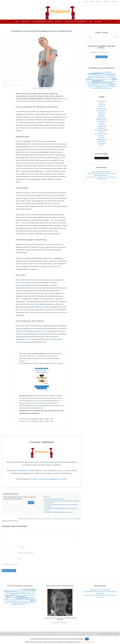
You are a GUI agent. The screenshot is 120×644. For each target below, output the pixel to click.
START (17, 22)
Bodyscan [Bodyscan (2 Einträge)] (91, 77)
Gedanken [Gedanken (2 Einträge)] (102, 77)
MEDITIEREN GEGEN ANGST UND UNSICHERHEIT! (36, 519)
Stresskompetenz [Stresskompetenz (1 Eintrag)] (91, 87)
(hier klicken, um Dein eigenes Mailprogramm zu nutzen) (48, 479)
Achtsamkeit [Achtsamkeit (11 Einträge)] (95, 74)
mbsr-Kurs (100, 125)
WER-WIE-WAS (26, 22)
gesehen (101, 114)
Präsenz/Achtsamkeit (100, 130)
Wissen (100, 145)
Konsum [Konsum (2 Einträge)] (102, 79)
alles (100, 103)
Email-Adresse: (101, 52)
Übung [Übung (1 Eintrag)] (110, 88)
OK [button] (87, 639)
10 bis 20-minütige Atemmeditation (42, 304)
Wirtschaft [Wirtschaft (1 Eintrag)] (93, 88)
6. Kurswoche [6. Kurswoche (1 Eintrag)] (102, 72)
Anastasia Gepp (41, 88)
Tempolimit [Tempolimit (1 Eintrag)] (106, 87)
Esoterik (101, 112)
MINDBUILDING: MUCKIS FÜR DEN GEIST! (67, 519)
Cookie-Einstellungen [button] (88, 642)
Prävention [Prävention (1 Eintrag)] (115, 83)
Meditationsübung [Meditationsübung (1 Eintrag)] (107, 81)
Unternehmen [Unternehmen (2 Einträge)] (112, 87)
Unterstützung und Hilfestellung (28, 471)
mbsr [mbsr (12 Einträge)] (114, 79)
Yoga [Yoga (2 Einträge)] (102, 88)
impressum (98, 1)
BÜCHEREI (98, 22)
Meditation (100, 127)
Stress (100, 138)
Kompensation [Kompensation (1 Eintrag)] (97, 79)
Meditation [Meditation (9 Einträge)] (98, 81)
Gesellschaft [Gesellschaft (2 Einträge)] (112, 77)
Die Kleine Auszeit (101, 110)
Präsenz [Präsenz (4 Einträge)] (109, 83)
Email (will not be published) (26, 553)
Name (21, 547)
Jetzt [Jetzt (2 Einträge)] (92, 79)
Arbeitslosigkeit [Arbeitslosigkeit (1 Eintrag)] (90, 76)
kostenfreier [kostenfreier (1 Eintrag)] (107, 79)
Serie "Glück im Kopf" (101, 134)
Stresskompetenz (100, 139)
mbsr (100, 123)
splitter (85, 1)
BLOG (91, 22)
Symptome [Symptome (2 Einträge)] (100, 87)
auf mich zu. (61, 471)
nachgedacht (100, 128)
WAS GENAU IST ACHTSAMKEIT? (102, 172)
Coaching (101, 105)
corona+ (101, 107)
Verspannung (101, 143)
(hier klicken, (35, 401)
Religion (101, 132)
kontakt (91, 1)
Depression (101, 108)
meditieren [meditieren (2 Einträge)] (113, 81)
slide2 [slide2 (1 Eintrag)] (97, 85)
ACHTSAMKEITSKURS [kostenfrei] (43, 22)
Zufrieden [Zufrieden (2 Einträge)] (106, 88)
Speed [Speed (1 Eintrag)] (105, 85)
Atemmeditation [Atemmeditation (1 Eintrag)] (97, 76)
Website (20, 559)
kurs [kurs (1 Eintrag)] (110, 79)
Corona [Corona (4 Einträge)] (96, 77)
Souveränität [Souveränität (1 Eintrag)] (101, 85)
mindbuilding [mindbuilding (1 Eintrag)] (89, 83)
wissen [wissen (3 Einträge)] (98, 88)
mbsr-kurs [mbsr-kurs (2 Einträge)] (90, 81)
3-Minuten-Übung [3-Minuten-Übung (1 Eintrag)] (95, 72)
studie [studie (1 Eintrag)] (96, 87)
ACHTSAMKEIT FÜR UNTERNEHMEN (76, 22)
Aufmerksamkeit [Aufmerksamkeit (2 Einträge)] (111, 76)
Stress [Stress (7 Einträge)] (112, 85)
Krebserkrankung (101, 119)
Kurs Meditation (101, 121)
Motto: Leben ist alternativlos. (60, 623)
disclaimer (115, 1)
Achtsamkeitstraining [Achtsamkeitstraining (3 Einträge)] (108, 74)
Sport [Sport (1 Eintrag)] (108, 85)
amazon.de (25, 421)
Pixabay (48, 88)
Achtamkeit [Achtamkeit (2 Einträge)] (108, 72)
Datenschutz (107, 1)
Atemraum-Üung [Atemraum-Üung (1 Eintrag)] (103, 76)
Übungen (101, 141)
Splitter (101, 136)
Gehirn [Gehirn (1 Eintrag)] (107, 77)
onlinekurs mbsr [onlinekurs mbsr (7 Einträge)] (99, 83)
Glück (100, 116)
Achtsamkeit (100, 101)
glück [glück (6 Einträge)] (88, 79)
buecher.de (25, 419)
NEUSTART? (59, 22)
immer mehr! (101, 118)
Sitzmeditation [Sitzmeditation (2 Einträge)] (92, 85)
